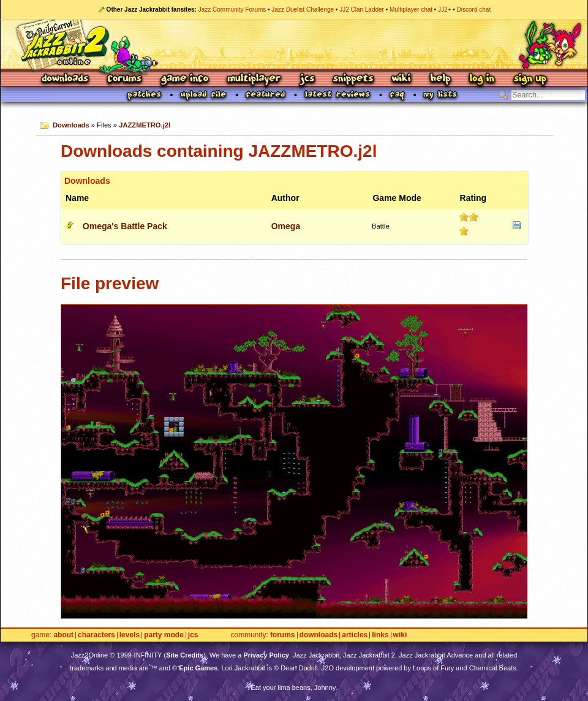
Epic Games (198, 668)
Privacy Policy (266, 655)
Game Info (184, 79)
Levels (130, 635)
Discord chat (474, 9)
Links (380, 635)
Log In (482, 79)
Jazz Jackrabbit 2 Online (294, 44)
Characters (96, 635)
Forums (125, 79)
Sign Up (530, 79)
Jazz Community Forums (232, 9)
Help (440, 79)
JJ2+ (444, 9)
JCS (307, 79)
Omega (286, 226)
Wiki (402, 79)
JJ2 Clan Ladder (362, 9)
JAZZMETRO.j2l (145, 125)
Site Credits (185, 655)
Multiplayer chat (411, 9)
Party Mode (164, 635)
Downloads (66, 79)
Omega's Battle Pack (125, 226)
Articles (355, 635)
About (63, 635)
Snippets (353, 79)
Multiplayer (254, 79)
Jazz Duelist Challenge (303, 9)
